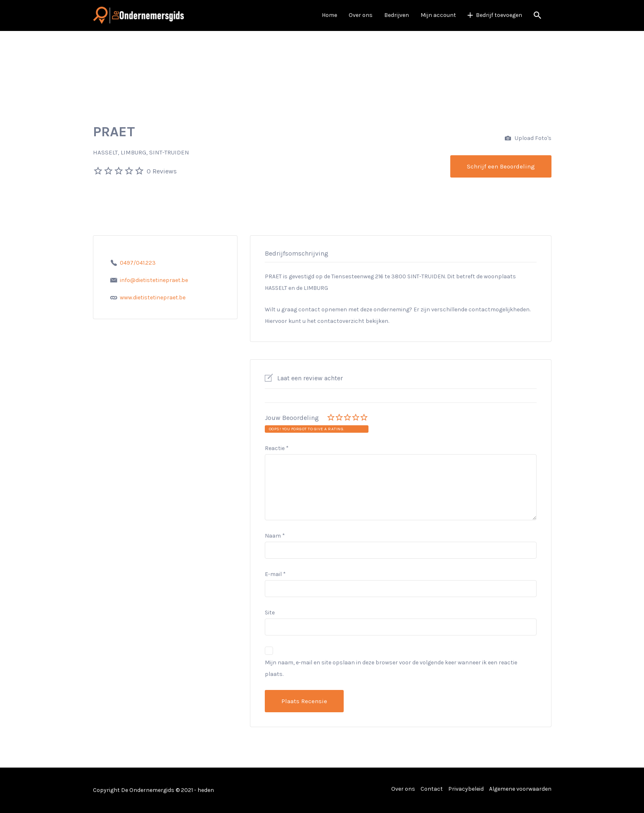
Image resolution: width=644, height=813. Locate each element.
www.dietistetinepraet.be (153, 297)
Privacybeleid (466, 789)
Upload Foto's (528, 139)
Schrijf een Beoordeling (501, 166)
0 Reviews (162, 171)
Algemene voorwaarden (520, 789)
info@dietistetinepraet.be (154, 280)
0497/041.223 (138, 263)
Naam (275, 536)
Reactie (277, 448)
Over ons (361, 15)
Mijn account (438, 15)
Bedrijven (397, 15)
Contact (432, 789)
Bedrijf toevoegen (499, 15)
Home (329, 15)
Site (270, 613)
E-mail (275, 574)
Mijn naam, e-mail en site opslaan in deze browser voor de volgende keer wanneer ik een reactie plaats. (391, 668)
